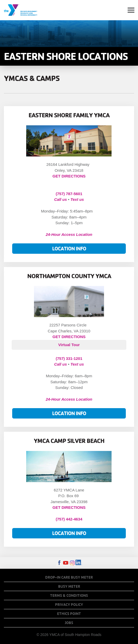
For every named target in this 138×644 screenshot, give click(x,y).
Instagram (72, 563)
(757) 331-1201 (69, 358)
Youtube (66, 563)
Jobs (69, 623)
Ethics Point (69, 614)
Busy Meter (69, 586)
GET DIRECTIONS (69, 176)
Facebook (59, 563)
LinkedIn (79, 563)
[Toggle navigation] (131, 10)
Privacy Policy (69, 605)
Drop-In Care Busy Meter (69, 577)
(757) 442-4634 (69, 519)
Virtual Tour (69, 345)
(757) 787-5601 (69, 194)
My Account (119, 10)
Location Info (69, 248)
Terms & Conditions (69, 595)
